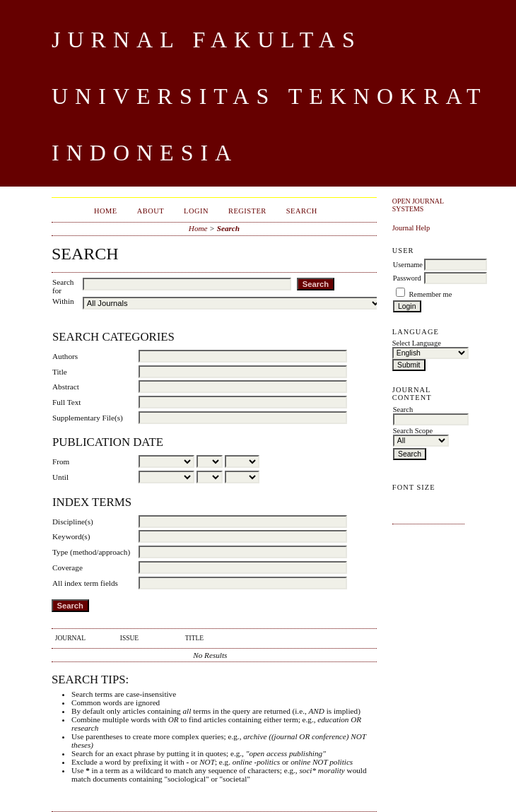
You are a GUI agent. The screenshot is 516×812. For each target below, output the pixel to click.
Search (302, 211)
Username (408, 265)
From (61, 461)
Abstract (66, 387)
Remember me (430, 294)
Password (407, 278)
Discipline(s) (73, 522)
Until (60, 477)
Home (106, 211)
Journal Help (411, 228)
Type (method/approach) (91, 552)
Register (247, 211)
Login (196, 211)
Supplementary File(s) (88, 418)
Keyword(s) (71, 536)
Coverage (68, 567)
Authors (65, 356)
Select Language (417, 343)
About (151, 211)
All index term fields (85, 583)
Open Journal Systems (418, 205)
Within (63, 301)
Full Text (66, 402)
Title (60, 372)
